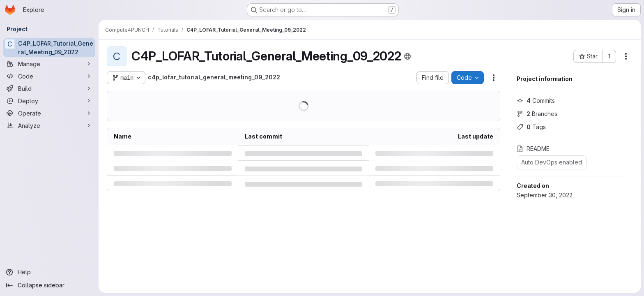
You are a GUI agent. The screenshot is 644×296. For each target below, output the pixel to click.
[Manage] (49, 64)
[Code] (49, 76)
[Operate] (49, 113)
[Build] (49, 88)
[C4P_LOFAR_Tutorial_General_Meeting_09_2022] (49, 48)
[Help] (49, 272)
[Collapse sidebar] (49, 285)
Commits (536, 101)
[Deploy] (49, 101)
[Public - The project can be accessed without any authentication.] (407, 56)
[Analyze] (49, 125)
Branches (537, 114)
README (533, 149)
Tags (531, 127)
